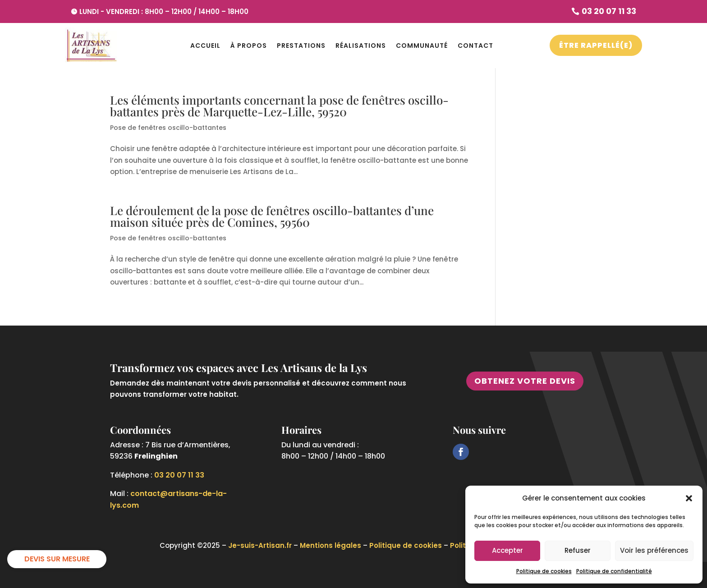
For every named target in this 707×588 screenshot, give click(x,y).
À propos (249, 46)
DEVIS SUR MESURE (57, 559)
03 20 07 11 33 (179, 475)
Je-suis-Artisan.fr (260, 545)
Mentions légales (331, 545)
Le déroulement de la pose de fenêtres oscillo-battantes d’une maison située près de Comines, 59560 (272, 216)
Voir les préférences (654, 550)
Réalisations (361, 46)
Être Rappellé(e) (596, 45)
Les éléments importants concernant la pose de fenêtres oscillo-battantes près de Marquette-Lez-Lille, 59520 (279, 106)
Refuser (578, 550)
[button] (689, 498)
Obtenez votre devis (525, 381)
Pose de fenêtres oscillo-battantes (168, 128)
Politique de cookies (544, 571)
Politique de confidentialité (614, 571)
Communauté (422, 46)
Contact (475, 46)
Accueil (205, 46)
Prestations (301, 46)
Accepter (507, 550)
